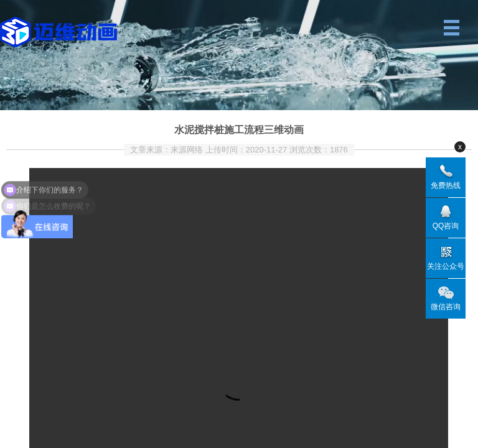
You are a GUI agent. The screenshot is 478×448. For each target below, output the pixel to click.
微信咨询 (446, 307)
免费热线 (446, 185)
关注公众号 (446, 266)
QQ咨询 (446, 226)
